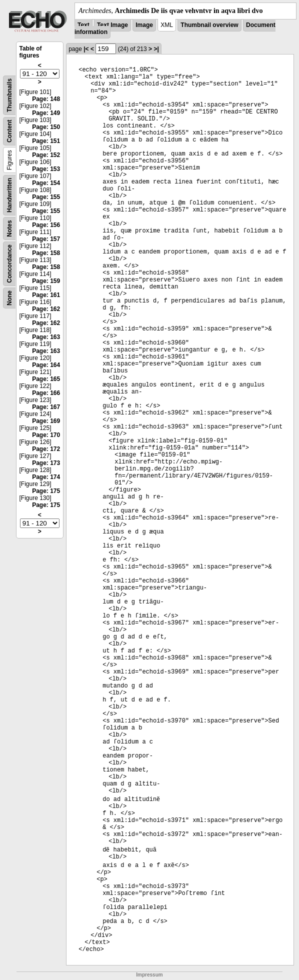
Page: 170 (46, 435)
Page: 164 (46, 365)
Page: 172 (46, 449)
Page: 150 (46, 127)
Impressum (149, 975)
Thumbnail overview (209, 25)
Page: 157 (46, 239)
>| (156, 49)
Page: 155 (46, 197)
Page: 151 (46, 141)
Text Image (112, 25)
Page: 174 (46, 477)
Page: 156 (46, 225)
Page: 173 (46, 463)
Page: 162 (46, 309)
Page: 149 (46, 113)
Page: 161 (46, 295)
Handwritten (9, 195)
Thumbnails (9, 95)
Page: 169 (46, 421)
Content (9, 131)
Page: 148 (46, 99)
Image (144, 25)
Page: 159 (46, 281)
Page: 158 (46, 253)
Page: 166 (46, 393)
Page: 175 (46, 491)
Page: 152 (46, 155)
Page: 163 (46, 337)
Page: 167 (46, 407)
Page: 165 (46, 379)
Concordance (9, 264)
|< (86, 49)
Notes (9, 228)
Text (83, 25)
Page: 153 (46, 169)
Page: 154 (46, 183)
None (9, 298)
